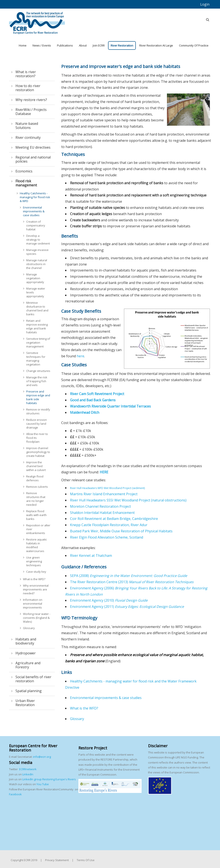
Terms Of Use (86, 860)
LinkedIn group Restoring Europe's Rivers (49, 779)
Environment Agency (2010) (109, 600)
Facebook (15, 794)
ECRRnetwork (28, 769)
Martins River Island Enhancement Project (104, 494)
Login (205, 4)
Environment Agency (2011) (127, 607)
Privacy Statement (57, 860)
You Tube (42, 784)
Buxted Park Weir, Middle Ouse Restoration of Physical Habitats (121, 531)
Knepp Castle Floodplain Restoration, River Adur (109, 525)
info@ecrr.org (42, 757)
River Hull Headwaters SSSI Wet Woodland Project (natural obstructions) (128, 500)
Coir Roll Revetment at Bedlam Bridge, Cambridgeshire (114, 519)
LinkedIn (28, 774)
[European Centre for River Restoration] (37, 21)
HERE (104, 472)
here (80, 356)
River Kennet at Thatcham (91, 556)
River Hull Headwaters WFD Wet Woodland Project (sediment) (107, 488)
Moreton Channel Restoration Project (100, 506)
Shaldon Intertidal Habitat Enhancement (102, 513)
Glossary (77, 719)
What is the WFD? (84, 708)
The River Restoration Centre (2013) (132, 582)
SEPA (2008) (129, 576)
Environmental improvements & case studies (106, 698)
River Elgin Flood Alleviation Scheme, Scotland (107, 537)
